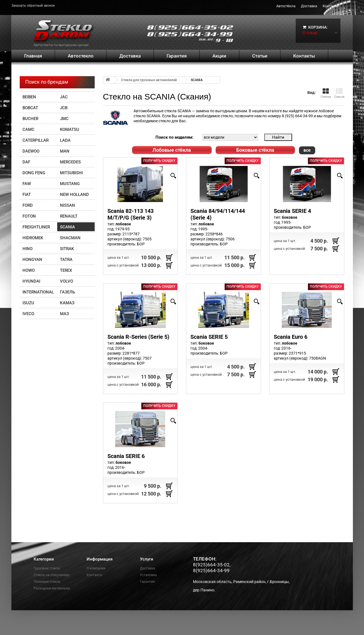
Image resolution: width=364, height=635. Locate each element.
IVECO (28, 314)
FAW (27, 184)
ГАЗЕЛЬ (67, 292)
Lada (65, 140)
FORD (28, 205)
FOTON (29, 216)
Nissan (67, 205)
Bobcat (30, 108)
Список (339, 93)
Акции (219, 56)
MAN (65, 151)
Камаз (67, 303)
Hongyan (32, 260)
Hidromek (33, 238)
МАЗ (64, 314)
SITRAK (67, 249)
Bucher (30, 119)
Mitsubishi (71, 173)
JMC (64, 119)
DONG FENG (34, 173)
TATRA (66, 260)
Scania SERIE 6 (126, 456)
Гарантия (177, 56)
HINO (27, 249)
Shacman (70, 238)
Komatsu (70, 130)
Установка (148, 575)
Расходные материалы (52, 588)
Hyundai (31, 281)
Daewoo (31, 151)
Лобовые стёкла (172, 150)
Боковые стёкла (255, 150)
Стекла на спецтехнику (52, 575)
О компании (96, 568)
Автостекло (81, 56)
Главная (33, 56)
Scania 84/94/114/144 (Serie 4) (218, 214)
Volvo (66, 281)
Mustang (70, 184)
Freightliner (36, 227)
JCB (64, 108)
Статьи (260, 56)
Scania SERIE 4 (292, 211)
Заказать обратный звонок (33, 6)
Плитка (326, 93)
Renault (69, 216)
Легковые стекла (47, 582)
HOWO (29, 270)
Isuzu (28, 303)
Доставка (309, 6)
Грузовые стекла (47, 568)
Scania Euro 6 (291, 337)
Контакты (331, 6)
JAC (64, 97)
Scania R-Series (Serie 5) (138, 337)
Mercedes (70, 162)
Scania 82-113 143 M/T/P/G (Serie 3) (130, 214)
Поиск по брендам (47, 82)
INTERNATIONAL (38, 292)
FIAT (27, 195)
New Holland (74, 195)
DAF (26, 162)
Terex (66, 270)
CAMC (28, 130)
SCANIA (67, 227)
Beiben (29, 97)
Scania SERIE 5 (209, 337)
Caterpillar (36, 140)
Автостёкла (286, 6)
